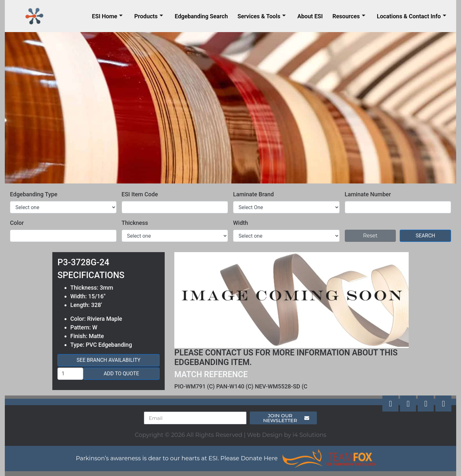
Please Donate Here (249, 458)
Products (149, 16)
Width (241, 223)
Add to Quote (121, 374)
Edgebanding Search (201, 16)
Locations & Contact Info (412, 16)
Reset (370, 236)
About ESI (310, 16)
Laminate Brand (253, 194)
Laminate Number (368, 194)
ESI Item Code (140, 194)
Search (426, 236)
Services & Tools (262, 16)
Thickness (135, 223)
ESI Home (107, 16)
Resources (349, 16)
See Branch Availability (109, 360)
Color (17, 223)
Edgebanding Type (34, 194)
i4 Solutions (309, 435)
